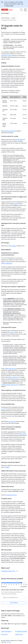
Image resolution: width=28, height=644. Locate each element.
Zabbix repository (13, 377)
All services (4, 634)
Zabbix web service (10, 368)
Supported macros (12, 495)
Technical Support (6, 631)
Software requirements (10, 131)
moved (3, 409)
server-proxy (12, 421)
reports (12, 332)
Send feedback (14, 602)
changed (7, 467)
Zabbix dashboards (7, 263)
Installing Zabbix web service (9, 384)
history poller (22, 433)
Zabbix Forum (19, 634)
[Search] (21, 10)
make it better (10, 6)
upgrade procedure (7, 55)
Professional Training (21, 631)
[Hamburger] (25, 10)
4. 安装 (13, 18)
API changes (12, 246)
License (9, 642)
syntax (16, 204)
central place (20, 139)
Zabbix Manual (5, 18)
